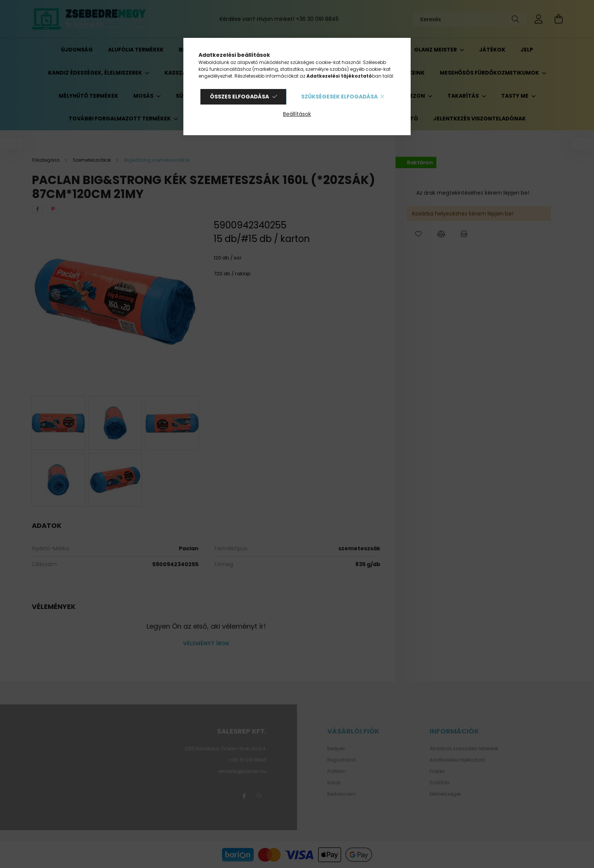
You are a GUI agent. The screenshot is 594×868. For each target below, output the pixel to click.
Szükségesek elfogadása (339, 97)
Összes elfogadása (239, 97)
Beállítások (297, 114)
